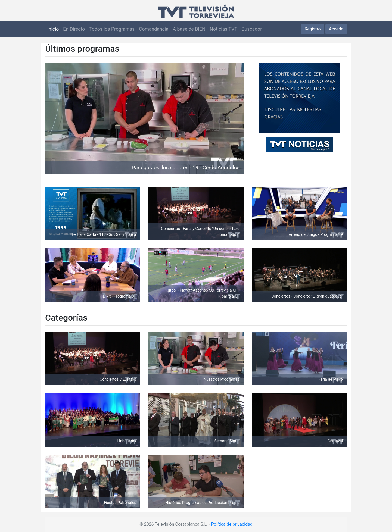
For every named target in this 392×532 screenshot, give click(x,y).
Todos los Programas (112, 29)
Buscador (252, 29)
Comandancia (154, 29)
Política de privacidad (232, 524)
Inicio (53, 29)
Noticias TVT (224, 29)
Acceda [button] (336, 29)
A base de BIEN (189, 29)
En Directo (74, 29)
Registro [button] (312, 29)
